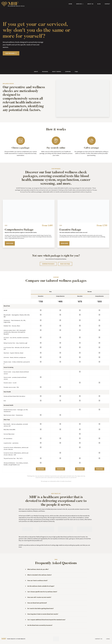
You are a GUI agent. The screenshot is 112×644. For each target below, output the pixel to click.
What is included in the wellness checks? (39, 575)
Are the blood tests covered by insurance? (40, 625)
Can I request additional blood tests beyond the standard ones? (46, 620)
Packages (45, 72)
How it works (57, 72)
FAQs (76, 72)
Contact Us (99, 639)
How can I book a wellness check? (37, 580)
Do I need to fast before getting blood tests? (41, 608)
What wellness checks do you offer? (38, 569)
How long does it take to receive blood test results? (43, 614)
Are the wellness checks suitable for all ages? (41, 586)
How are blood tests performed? (37, 603)
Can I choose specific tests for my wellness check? (42, 592)
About (36, 72)
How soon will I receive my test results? (39, 597)
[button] (56, 569)
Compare (68, 72)
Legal (108, 639)
